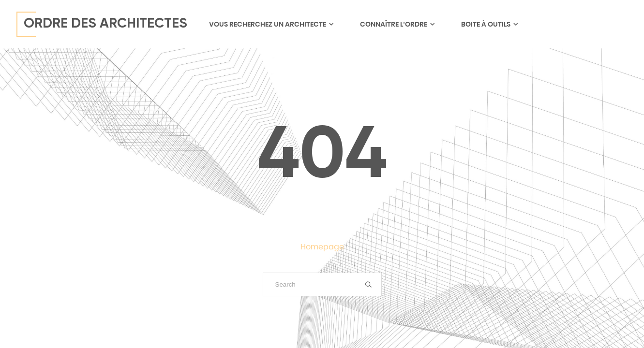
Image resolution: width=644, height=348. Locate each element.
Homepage (322, 247)
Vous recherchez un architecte (271, 24)
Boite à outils (489, 24)
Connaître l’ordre (397, 24)
